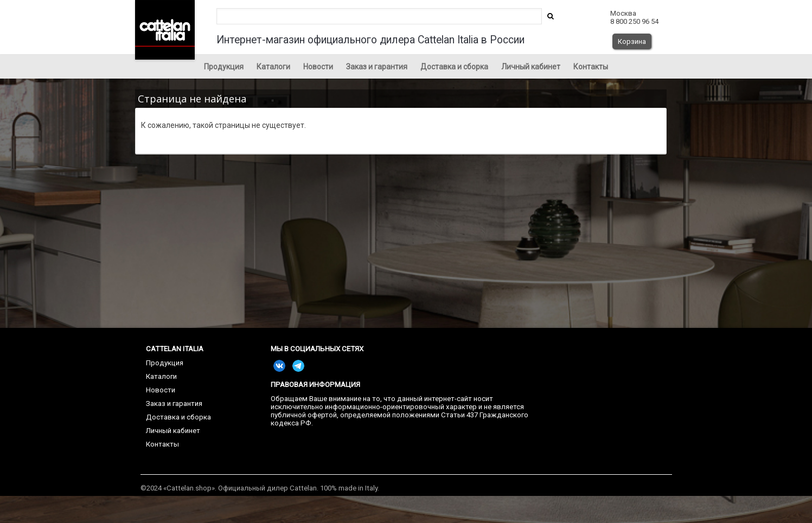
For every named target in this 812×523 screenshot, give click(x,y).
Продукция (224, 67)
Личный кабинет (531, 67)
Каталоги (273, 67)
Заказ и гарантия (377, 67)
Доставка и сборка (454, 67)
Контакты (591, 67)
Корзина (632, 41)
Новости (318, 67)
